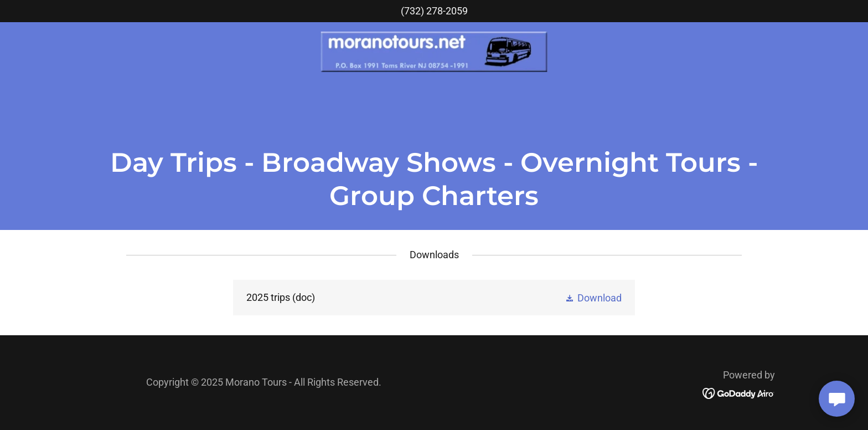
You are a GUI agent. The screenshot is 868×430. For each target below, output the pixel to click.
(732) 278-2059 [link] (434, 11)
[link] (434, 51)
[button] (593, 297)
